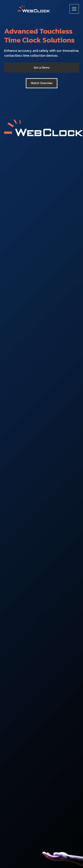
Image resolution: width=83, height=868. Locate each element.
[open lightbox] (42, 83)
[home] (34, 9)
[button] (74, 9)
